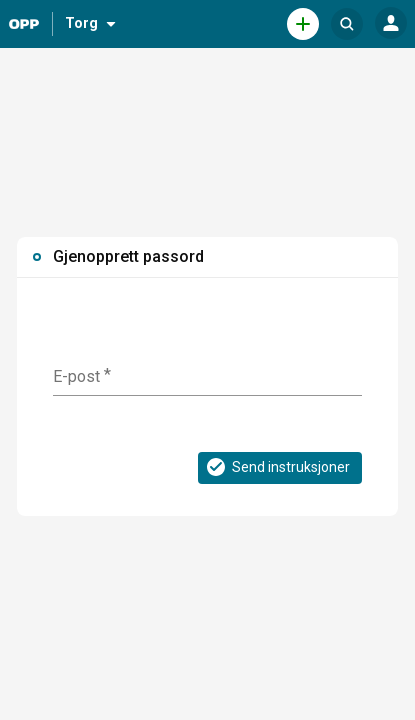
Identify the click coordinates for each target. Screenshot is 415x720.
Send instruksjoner (277, 467)
